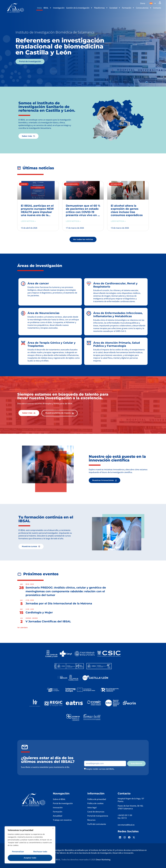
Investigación (59, 8)
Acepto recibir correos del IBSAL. (100, 769)
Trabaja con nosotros (62, 820)
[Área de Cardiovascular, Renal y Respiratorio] (89, 284)
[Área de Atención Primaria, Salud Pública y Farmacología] (89, 343)
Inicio (39, 8)
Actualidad (58, 816)
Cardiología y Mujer (39, 612)
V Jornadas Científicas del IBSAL (48, 621)
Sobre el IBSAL (59, 799)
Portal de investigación (63, 803)
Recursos (91, 820)
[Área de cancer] (23, 284)
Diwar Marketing (103, 860)
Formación (128, 8)
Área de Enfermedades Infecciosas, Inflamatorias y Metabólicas (118, 315)
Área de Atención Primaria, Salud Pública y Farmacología (117, 344)
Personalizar (18, 852)
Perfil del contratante (97, 824)
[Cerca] (53, 828)
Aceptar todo (30, 858)
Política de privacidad (97, 799)
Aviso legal (92, 808)
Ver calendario (22, 628)
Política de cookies (95, 803)
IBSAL (47, 8)
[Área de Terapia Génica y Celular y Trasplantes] (23, 343)
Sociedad (115, 8)
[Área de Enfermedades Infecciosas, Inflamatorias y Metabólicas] (89, 313)
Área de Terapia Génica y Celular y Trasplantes (52, 344)
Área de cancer (38, 283)
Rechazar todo (40, 852)
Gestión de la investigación (79, 8)
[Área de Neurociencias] (23, 313)
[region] (30, 845)
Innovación (58, 808)
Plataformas (101, 8)
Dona (143, 3)
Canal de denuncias (96, 812)
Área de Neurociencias (43, 313)
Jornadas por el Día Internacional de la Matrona (59, 603)
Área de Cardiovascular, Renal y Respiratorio (115, 285)
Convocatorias (144, 8)
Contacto (157, 8)
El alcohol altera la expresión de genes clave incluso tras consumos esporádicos (127, 210)
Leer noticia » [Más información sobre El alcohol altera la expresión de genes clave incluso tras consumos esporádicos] (118, 221)
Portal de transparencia (98, 816)
